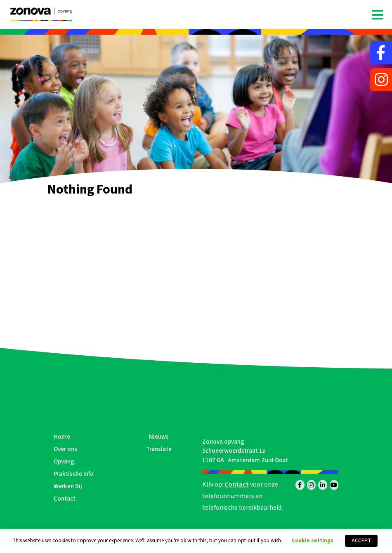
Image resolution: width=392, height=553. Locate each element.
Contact (65, 499)
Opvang (64, 462)
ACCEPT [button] (361, 541)
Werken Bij (68, 486)
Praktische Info (74, 474)
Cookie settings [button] (313, 540)
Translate (159, 449)
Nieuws (159, 437)
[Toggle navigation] (378, 15)
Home (62, 437)
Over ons (65, 449)
